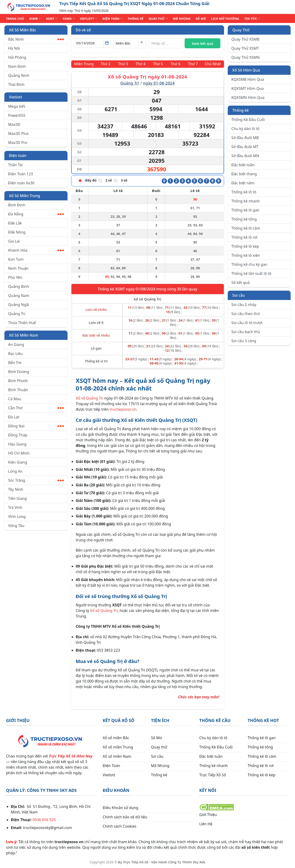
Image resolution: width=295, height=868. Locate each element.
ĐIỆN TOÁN (112, 18)
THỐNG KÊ (136, 19)
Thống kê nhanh (246, 201)
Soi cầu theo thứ (246, 314)
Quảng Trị (17, 314)
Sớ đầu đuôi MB (245, 138)
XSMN (69, 18)
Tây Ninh (16, 489)
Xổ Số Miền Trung (25, 196)
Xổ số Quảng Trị (90, 398)
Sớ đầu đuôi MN (245, 156)
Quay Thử (241, 30)
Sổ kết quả (241, 283)
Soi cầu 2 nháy (244, 305)
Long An (15, 471)
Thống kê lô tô (244, 192)
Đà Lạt (14, 417)
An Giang (16, 345)
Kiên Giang (18, 462)
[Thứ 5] (158, 64)
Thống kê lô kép (245, 246)
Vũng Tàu (16, 526)
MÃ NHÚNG (182, 19)
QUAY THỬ (158, 18)
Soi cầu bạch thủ (246, 332)
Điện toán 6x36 (21, 183)
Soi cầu (239, 295)
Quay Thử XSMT (245, 48)
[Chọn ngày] (93, 43)
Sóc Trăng (36, 480)
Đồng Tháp (18, 435)
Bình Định (17, 205)
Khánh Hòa (36, 250)
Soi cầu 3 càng (244, 341)
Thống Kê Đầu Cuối (248, 120)
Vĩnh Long (17, 517)
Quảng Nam (19, 296)
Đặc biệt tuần (243, 165)
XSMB (35, 18)
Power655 (17, 115)
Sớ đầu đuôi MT (245, 147)
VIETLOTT (88, 18)
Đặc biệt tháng (244, 174)
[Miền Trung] (84, 64)
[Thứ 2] (106, 64)
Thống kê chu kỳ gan (249, 264)
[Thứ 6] (175, 64)
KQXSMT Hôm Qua (248, 88)
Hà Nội (14, 48)
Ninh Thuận (18, 268)
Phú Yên (15, 277)
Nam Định (17, 66)
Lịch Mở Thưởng (225, 19)
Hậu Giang (17, 444)
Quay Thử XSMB (245, 39)
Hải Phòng (17, 57)
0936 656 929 (44, 820)
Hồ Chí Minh (19, 453)
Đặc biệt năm (243, 183)
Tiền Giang (18, 498)
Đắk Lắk (15, 223)
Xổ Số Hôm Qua (246, 70)
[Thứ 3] (123, 64)
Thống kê (241, 110)
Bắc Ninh (36, 39)
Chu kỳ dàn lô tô (245, 129)
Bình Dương (19, 372)
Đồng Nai (36, 426)
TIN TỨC (252, 18)
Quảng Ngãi (19, 305)
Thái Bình (16, 85)
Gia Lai (14, 241)
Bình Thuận (18, 390)
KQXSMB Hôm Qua (248, 79)
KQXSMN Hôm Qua (248, 98)
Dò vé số (83, 30)
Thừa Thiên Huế (22, 323)
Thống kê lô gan (245, 210)
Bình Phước (18, 381)
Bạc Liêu (15, 354)
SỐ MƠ (201, 19)
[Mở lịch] (107, 43)
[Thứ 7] (192, 64)
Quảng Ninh (19, 75)
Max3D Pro (18, 143)
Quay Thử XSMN (246, 57)
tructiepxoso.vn (123, 409)
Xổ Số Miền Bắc (22, 30)
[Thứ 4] (141, 64)
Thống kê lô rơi (244, 237)
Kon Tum (16, 259)
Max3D (14, 124)
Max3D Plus (18, 133)
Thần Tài (15, 165)
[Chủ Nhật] (213, 64)
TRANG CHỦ (15, 19)
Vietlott (16, 97)
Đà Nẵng (36, 214)
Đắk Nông (17, 232)
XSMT (52, 18)
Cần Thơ (36, 408)
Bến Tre (15, 363)
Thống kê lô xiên (246, 255)
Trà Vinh (15, 507)
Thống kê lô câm (246, 228)
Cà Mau (15, 399)
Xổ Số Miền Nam (24, 335)
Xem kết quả (202, 43)
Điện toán (18, 156)
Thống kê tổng (244, 219)
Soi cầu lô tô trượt (247, 323)
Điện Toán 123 (21, 174)
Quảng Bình (19, 286)
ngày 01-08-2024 (159, 83)
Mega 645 (17, 106)
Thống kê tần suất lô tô (252, 273)
